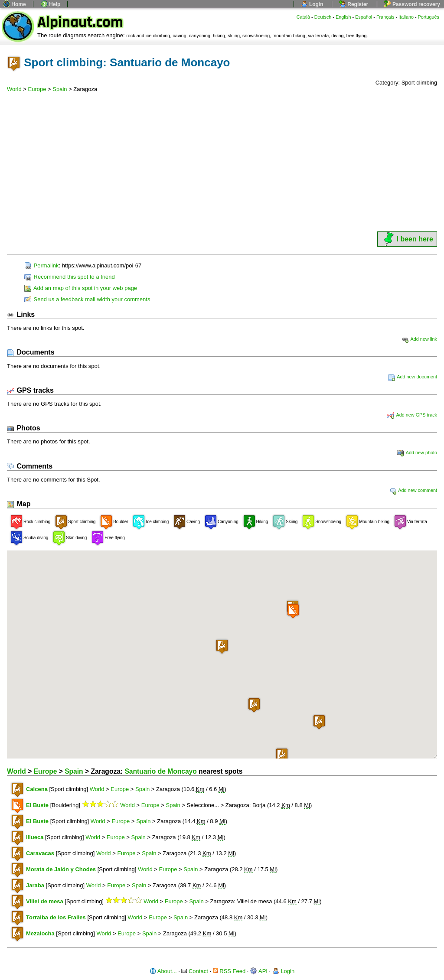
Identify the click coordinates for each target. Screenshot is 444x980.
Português (429, 17)
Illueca (35, 837)
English (343, 17)
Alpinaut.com (80, 22)
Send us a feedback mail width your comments (87, 299)
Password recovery (412, 4)
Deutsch (323, 17)
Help (51, 4)
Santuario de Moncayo (160, 771)
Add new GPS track (412, 415)
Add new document (413, 377)
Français (385, 17)
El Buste (37, 805)
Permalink (41, 265)
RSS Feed (229, 971)
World (14, 89)
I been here (407, 239)
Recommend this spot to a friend (70, 277)
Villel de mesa (45, 901)
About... (163, 971)
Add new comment (413, 490)
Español (364, 17)
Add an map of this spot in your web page (81, 288)
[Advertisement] (222, 165)
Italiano (406, 17)
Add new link (419, 339)
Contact (194, 971)
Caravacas (40, 853)
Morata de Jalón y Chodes (61, 869)
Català (303, 17)
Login (312, 4)
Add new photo (417, 453)
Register (354, 4)
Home (15, 4)
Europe (37, 89)
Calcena (37, 789)
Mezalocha (40, 933)
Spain (60, 89)
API (259, 971)
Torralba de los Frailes (56, 917)
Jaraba (35, 885)
